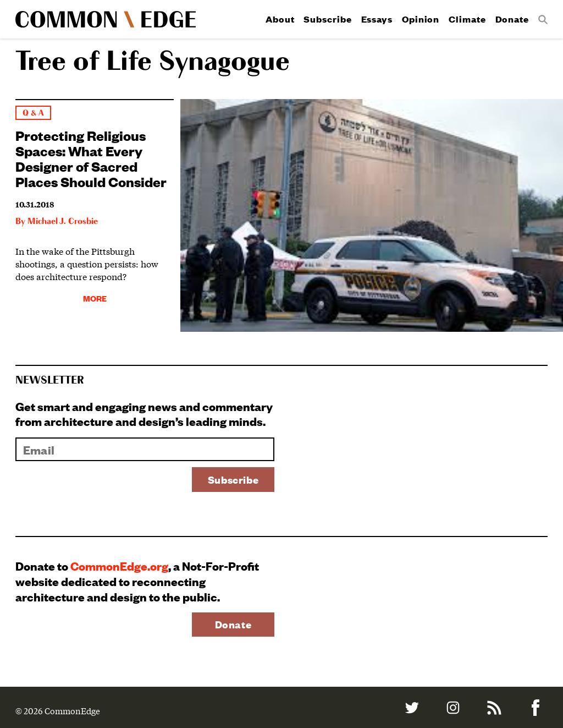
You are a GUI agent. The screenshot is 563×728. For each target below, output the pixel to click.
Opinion (421, 19)
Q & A (33, 113)
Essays (377, 19)
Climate (467, 19)
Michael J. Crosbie (63, 222)
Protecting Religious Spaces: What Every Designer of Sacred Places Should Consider (91, 158)
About (280, 19)
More (95, 298)
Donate (512, 19)
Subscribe (327, 19)
